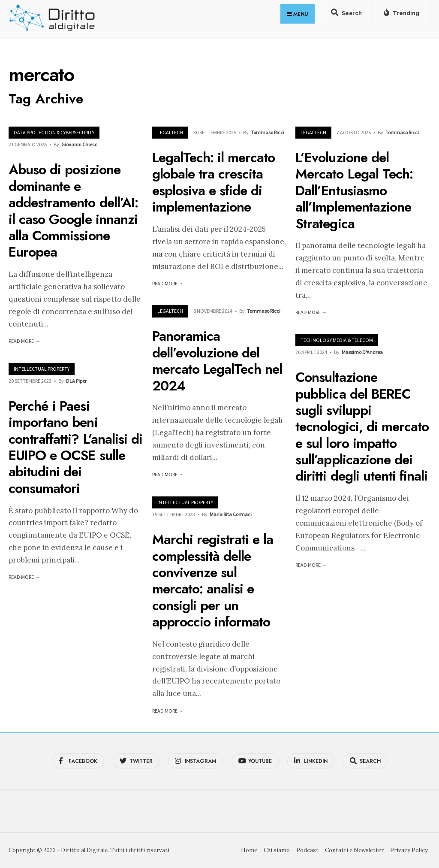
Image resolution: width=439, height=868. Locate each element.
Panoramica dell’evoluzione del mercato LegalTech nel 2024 (217, 361)
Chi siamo (277, 850)
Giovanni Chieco (79, 144)
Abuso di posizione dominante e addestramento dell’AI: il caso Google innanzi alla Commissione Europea (73, 211)
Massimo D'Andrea (362, 352)
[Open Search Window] (346, 15)
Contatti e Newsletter (354, 850)
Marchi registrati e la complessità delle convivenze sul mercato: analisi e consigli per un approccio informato (213, 581)
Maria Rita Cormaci (231, 514)
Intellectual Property (42, 369)
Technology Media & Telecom (337, 340)
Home (249, 850)
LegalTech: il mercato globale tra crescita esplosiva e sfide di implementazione (214, 182)
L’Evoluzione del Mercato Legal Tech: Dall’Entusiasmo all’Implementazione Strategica (354, 191)
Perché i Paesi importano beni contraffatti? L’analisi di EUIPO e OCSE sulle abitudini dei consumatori (75, 447)
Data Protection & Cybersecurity (54, 132)
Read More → (24, 341)
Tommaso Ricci (268, 132)
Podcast (307, 850)
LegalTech (170, 132)
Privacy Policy (409, 850)
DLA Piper (76, 381)
